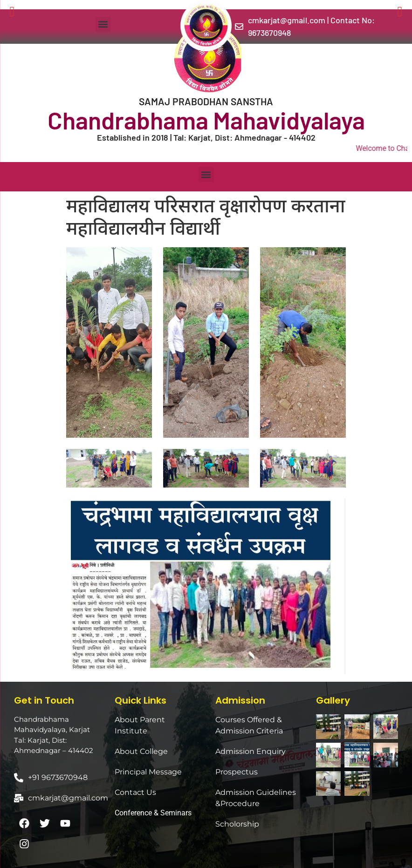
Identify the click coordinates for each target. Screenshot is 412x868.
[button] (103, 24)
